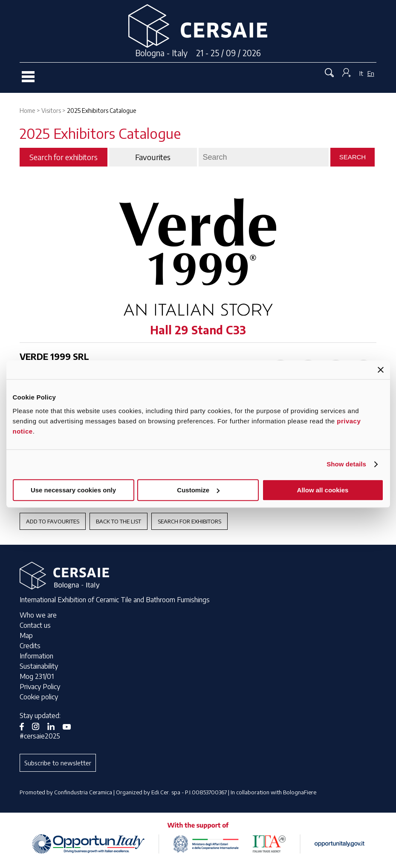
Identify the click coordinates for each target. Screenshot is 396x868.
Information (36, 656)
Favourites (153, 157)
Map (26, 635)
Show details (346, 464)
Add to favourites (53, 521)
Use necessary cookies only (73, 490)
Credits (30, 646)
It (361, 73)
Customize (198, 490)
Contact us (35, 625)
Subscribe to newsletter (58, 763)
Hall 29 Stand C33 (198, 330)
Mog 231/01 (37, 676)
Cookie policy (39, 697)
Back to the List (119, 521)
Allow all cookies (323, 490)
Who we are (38, 615)
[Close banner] (381, 370)
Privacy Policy (40, 687)
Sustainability (39, 666)
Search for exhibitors (189, 521)
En (371, 73)
